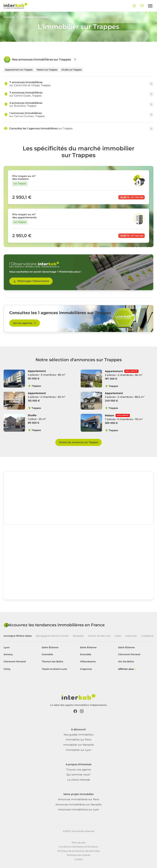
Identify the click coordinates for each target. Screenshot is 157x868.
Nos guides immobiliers (79, 735)
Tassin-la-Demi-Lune (54, 669)
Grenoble (47, 654)
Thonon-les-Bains (52, 662)
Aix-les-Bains (126, 662)
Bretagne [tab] (78, 636)
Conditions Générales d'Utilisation (79, 847)
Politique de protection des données (79, 851)
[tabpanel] (78, 658)
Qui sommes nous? (78, 775)
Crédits (78, 859)
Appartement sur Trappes (19, 70)
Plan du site (79, 842)
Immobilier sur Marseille (78, 745)
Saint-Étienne (50, 647)
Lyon (7, 647)
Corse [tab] (118, 636)
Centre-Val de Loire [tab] (99, 636)
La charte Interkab (79, 780)
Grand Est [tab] (131, 636)
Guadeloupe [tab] (148, 636)
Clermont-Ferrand (129, 654)
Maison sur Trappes (47, 70)
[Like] (21, 374)
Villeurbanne (88, 662)
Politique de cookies (78, 855)
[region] (78, 498)
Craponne (86, 669)
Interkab (9, 17)
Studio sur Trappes (72, 70)
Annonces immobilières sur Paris (79, 799)
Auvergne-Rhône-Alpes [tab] (18, 636)
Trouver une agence (79, 770)
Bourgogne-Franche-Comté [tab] (52, 636)
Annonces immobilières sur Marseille (78, 804)
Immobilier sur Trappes (35, 17)
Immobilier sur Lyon (79, 750)
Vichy (7, 669)
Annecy (8, 654)
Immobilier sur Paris (79, 740)
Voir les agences (25, 323)
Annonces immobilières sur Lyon (79, 809)
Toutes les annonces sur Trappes (78, 442)
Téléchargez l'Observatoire (31, 281)
